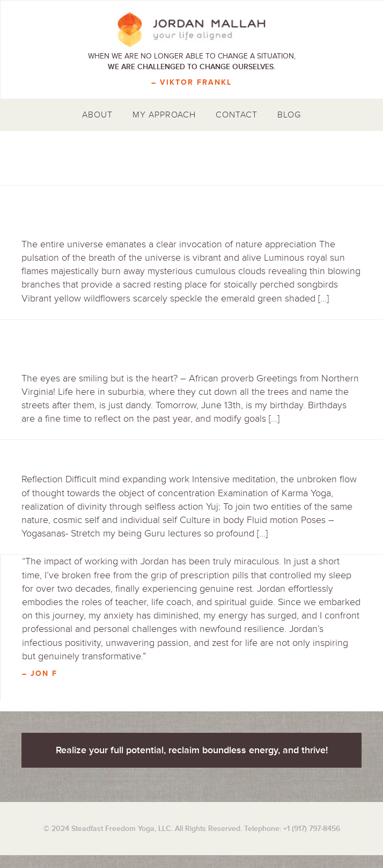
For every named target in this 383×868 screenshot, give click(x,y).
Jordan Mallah (191, 30)
